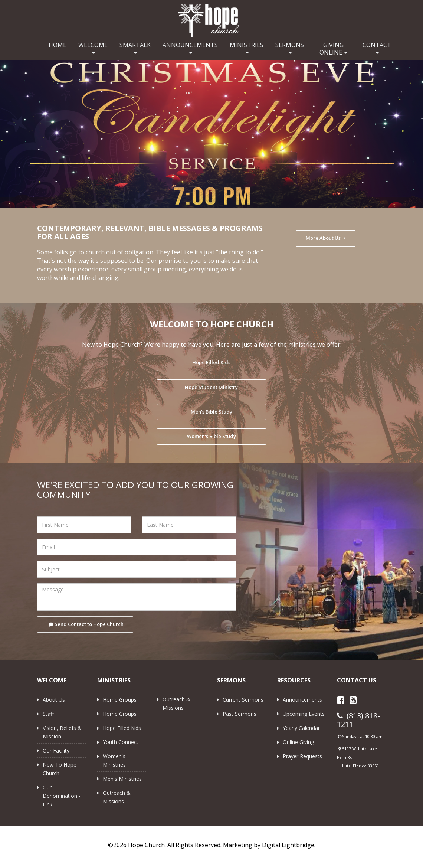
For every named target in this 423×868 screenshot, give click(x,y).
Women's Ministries (114, 760)
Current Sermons (243, 700)
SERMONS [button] (290, 47)
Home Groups (120, 700)
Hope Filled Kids (211, 362)
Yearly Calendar (301, 728)
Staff (48, 714)
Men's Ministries (122, 779)
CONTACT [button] (377, 47)
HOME (58, 45)
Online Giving (298, 742)
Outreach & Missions (117, 797)
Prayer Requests (302, 756)
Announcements (302, 700)
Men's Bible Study (211, 412)
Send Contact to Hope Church (86, 624)
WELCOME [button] (93, 47)
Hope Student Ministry (211, 387)
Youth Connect (121, 742)
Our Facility (56, 750)
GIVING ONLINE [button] (333, 49)
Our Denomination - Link (62, 796)
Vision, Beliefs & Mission (62, 732)
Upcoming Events (304, 714)
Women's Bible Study (211, 436)
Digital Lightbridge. (289, 845)
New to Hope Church (60, 769)
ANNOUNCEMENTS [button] (190, 47)
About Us (54, 700)
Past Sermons (240, 714)
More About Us (326, 238)
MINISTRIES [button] (247, 47)
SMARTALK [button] (135, 47)
